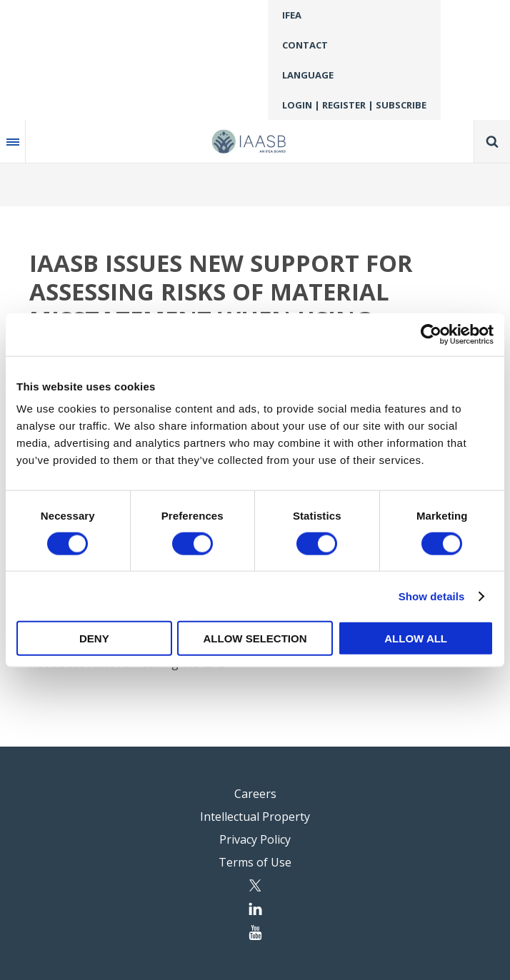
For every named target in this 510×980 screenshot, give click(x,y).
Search (492, 141)
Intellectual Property (255, 817)
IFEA (292, 15)
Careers (255, 794)
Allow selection (255, 638)
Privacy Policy (255, 839)
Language (308, 75)
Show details (432, 596)
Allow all (416, 638)
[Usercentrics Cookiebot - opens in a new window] (431, 334)
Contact (305, 45)
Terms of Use (255, 862)
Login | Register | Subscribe (354, 105)
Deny (94, 638)
